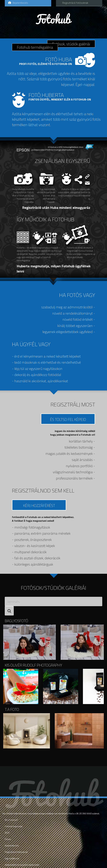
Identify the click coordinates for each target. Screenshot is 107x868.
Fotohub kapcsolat (14, 826)
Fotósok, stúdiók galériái (71, 44)
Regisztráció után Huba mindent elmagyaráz (56, 208)
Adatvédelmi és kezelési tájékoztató (22, 865)
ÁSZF (7, 833)
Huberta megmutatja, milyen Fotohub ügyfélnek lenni (54, 269)
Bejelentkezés (18, 3)
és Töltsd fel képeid (68, 419)
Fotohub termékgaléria (35, 47)
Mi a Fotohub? (11, 820)
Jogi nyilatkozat (12, 858)
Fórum (8, 839)
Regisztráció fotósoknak (75, 3)
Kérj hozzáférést (39, 505)
